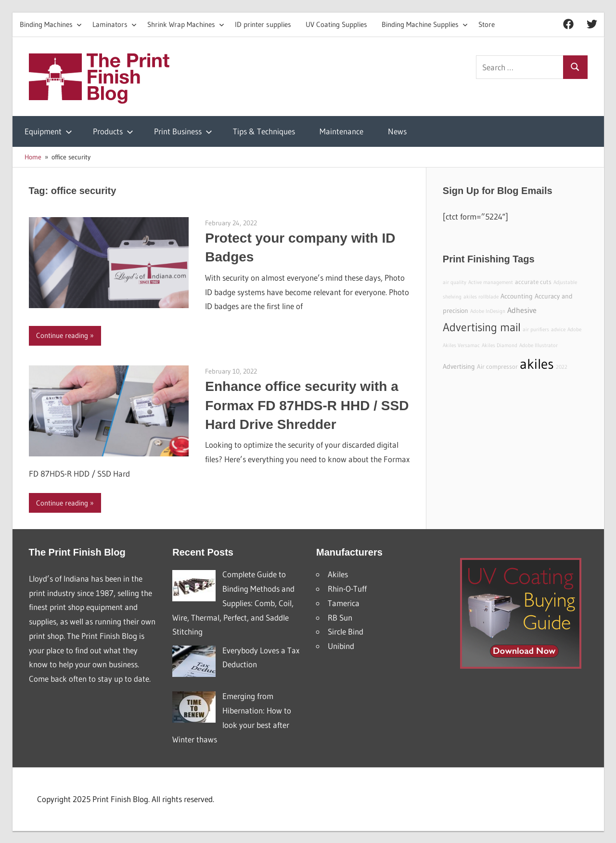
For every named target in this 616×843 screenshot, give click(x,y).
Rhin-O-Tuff (347, 589)
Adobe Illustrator (539, 345)
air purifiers (536, 330)
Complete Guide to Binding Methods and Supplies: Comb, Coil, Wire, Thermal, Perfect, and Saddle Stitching (233, 603)
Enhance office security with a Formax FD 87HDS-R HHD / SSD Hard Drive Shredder (307, 405)
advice (558, 330)
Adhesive (522, 310)
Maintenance (341, 131)
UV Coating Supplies (336, 24)
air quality (455, 282)
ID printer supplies (263, 24)
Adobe (574, 330)
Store (487, 24)
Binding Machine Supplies (425, 24)
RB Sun (340, 617)
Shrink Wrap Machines (186, 24)
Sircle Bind (346, 631)
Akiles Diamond (500, 345)
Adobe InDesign (488, 311)
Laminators (115, 24)
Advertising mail (482, 327)
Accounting (517, 296)
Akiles (338, 574)
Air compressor (497, 367)
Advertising (459, 366)
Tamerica (344, 603)
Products (113, 131)
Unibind (341, 646)
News (397, 131)
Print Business (183, 131)
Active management (491, 282)
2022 (562, 367)
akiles (537, 364)
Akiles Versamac (461, 345)
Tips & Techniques (264, 131)
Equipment (48, 131)
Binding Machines (51, 24)
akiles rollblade (481, 297)
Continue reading (62, 335)
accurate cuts (533, 282)
